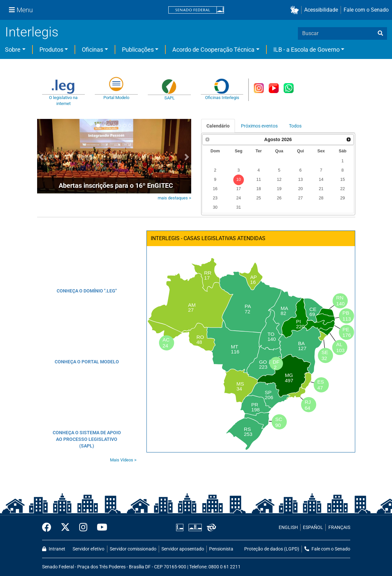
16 (215, 189)
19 (279, 189)
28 (321, 198)
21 (321, 189)
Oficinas (92, 50)
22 (343, 189)
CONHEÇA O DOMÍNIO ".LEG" (87, 291)
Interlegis (32, 32)
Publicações (138, 50)
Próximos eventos (259, 126)
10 (239, 180)
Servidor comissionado (133, 549)
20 (301, 189)
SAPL (169, 98)
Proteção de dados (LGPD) (272, 549)
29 (343, 198)
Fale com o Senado (366, 10)
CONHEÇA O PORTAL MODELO (87, 362)
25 (258, 198)
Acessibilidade (321, 10)
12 (279, 180)
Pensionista (221, 549)
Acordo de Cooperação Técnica (213, 50)
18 (258, 189)
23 (215, 198)
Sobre (13, 50)
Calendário (218, 126)
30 (215, 207)
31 (239, 207)
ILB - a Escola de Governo (307, 50)
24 (239, 198)
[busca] (380, 33)
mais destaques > (174, 198)
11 (258, 180)
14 (321, 180)
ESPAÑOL (313, 527)
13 (301, 180)
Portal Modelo (116, 98)
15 (343, 180)
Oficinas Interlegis (222, 98)
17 (239, 189)
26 (279, 198)
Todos (295, 126)
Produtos (51, 50)
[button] (296, 10)
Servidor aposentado (183, 549)
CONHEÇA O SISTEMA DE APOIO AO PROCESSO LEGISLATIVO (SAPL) (87, 439)
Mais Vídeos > (123, 460)
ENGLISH (288, 527)
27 (301, 198)
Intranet (54, 549)
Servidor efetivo (88, 549)
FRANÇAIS (339, 527)
